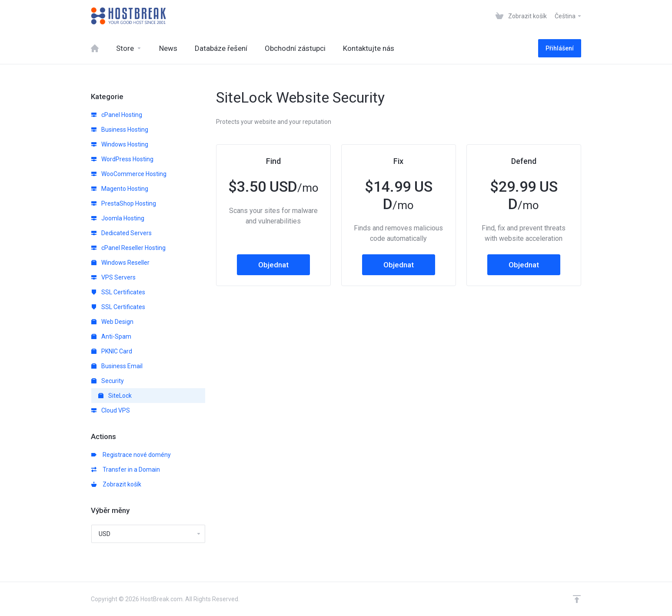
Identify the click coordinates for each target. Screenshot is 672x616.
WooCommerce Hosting (129, 174)
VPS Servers (113, 277)
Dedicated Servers (121, 233)
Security (108, 381)
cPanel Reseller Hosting (128, 248)
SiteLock (115, 396)
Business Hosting (120, 130)
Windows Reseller (120, 263)
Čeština (568, 16)
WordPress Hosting (122, 159)
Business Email (117, 366)
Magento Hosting (120, 189)
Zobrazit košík (116, 484)
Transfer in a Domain (126, 469)
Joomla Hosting (118, 218)
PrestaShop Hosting (124, 203)
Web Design (112, 322)
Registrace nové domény (131, 455)
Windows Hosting (120, 144)
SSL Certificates (118, 292)
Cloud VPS (111, 410)
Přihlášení (560, 48)
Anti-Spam (111, 336)
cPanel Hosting (117, 115)
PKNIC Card (112, 351)
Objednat (273, 265)
